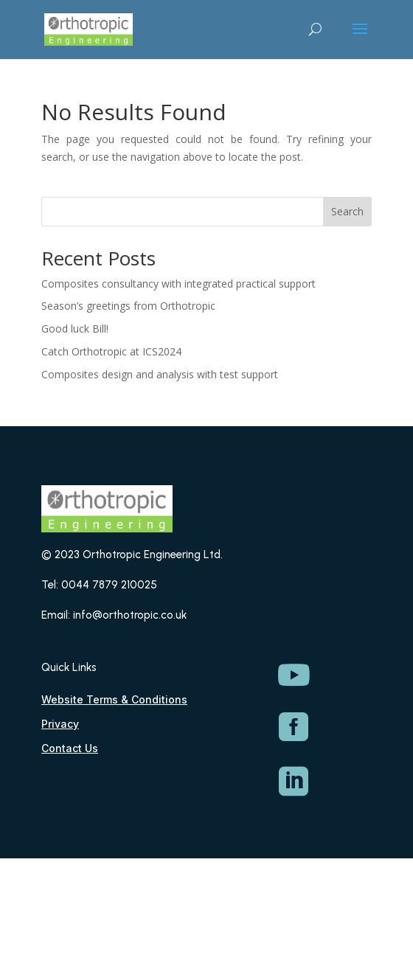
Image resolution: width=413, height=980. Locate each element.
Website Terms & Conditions (114, 699)
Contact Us (70, 748)
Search (347, 211)
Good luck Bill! (75, 329)
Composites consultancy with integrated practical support (178, 284)
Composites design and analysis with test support (160, 374)
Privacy (60, 724)
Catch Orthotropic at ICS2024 (111, 351)
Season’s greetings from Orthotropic (128, 306)
